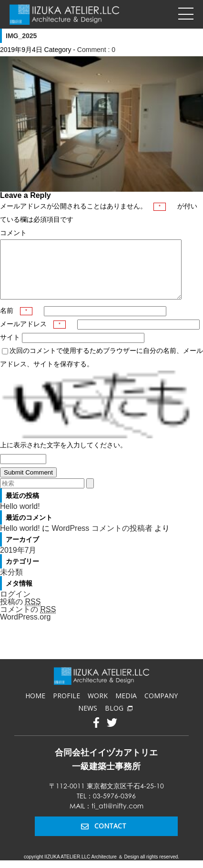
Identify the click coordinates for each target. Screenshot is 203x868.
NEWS (88, 719)
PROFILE (66, 707)
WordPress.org (25, 628)
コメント (13, 233)
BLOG (119, 719)
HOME (35, 707)
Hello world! (20, 518)
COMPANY (161, 707)
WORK (98, 707)
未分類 (11, 584)
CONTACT (104, 837)
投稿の (20, 613)
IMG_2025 (21, 36)
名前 (16, 322)
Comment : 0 (96, 50)
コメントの (28, 621)
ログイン (15, 605)
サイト (10, 349)
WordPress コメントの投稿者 (102, 540)
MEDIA (126, 707)
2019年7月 (18, 562)
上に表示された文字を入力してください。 (63, 456)
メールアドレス (33, 335)
